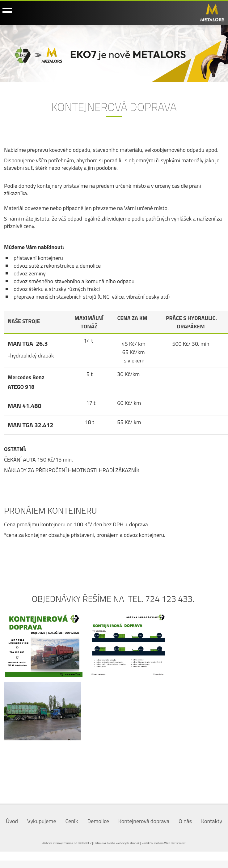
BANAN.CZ (85, 843)
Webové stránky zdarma (57, 843)
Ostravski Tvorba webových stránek (117, 843)
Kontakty (212, 821)
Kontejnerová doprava (144, 821)
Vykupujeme (42, 821)
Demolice (98, 821)
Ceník (72, 821)
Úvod (12, 821)
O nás (185, 821)
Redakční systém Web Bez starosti (164, 843)
